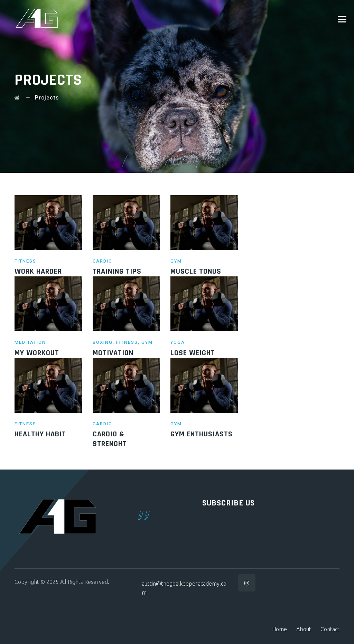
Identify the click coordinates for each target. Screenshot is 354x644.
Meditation (30, 342)
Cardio (103, 261)
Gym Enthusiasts (202, 434)
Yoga (178, 342)
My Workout (37, 353)
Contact (330, 629)
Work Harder (38, 272)
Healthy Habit (40, 434)
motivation (113, 353)
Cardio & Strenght (110, 439)
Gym (176, 261)
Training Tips (117, 272)
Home (280, 629)
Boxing (103, 342)
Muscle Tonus (196, 272)
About (304, 629)
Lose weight (193, 353)
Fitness (25, 261)
